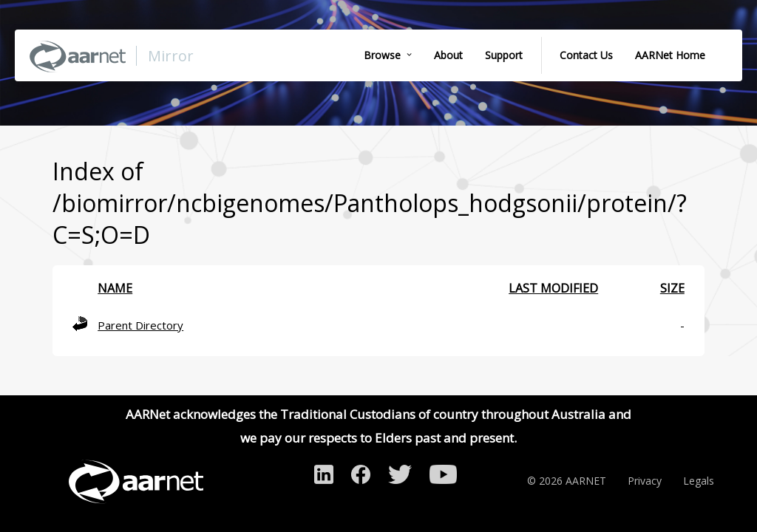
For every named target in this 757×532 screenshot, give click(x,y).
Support (504, 55)
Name (115, 288)
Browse (382, 55)
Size (672, 288)
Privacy (645, 481)
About (448, 55)
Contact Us (586, 55)
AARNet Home (670, 55)
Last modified (553, 288)
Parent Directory (140, 325)
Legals (699, 481)
